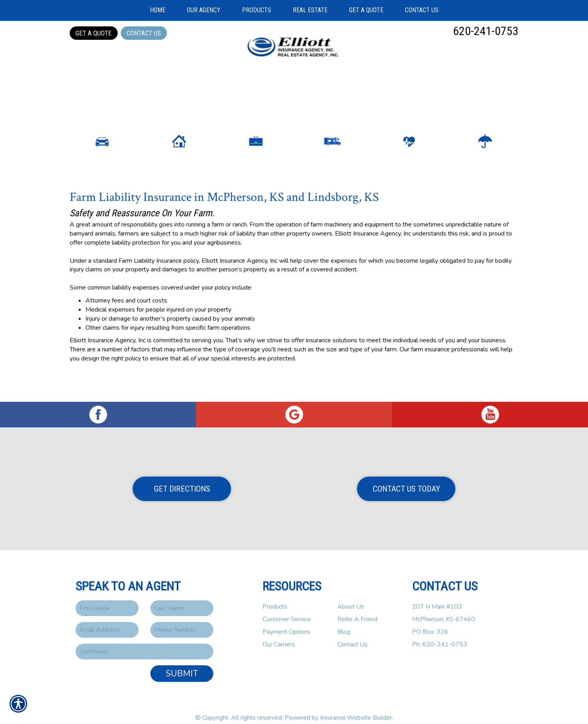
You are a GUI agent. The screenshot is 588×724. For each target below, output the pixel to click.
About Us (351, 597)
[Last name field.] (182, 598)
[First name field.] (107, 598)
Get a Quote (94, 33)
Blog (344, 622)
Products (275, 597)
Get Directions (182, 479)
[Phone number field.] (182, 620)
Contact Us (144, 33)
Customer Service (287, 609)
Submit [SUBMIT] (182, 664)
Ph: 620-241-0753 (440, 635)
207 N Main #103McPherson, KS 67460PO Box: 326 (444, 609)
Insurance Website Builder (356, 708)
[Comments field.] (144, 642)
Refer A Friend (357, 609)
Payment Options (287, 622)
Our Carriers (279, 635)
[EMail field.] (107, 620)
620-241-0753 (486, 31)
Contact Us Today (406, 479)
